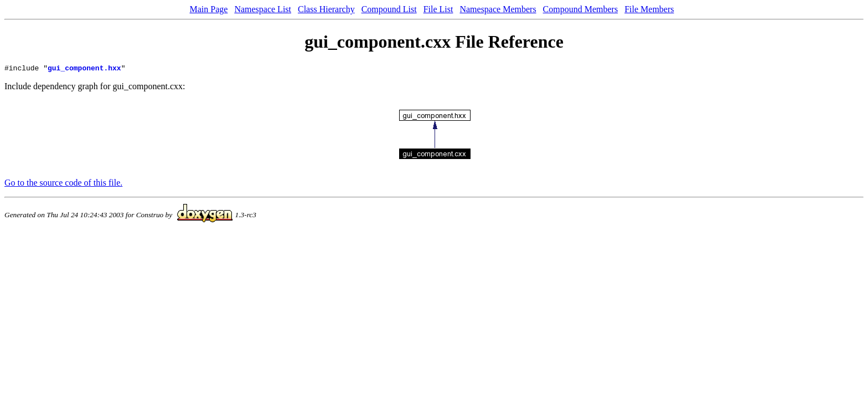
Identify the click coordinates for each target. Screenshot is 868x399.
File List (438, 9)
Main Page (209, 9)
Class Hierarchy (326, 9)
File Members (649, 9)
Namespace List (263, 9)
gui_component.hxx (84, 69)
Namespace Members (498, 9)
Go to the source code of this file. (63, 184)
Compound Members (581, 9)
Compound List (389, 9)
